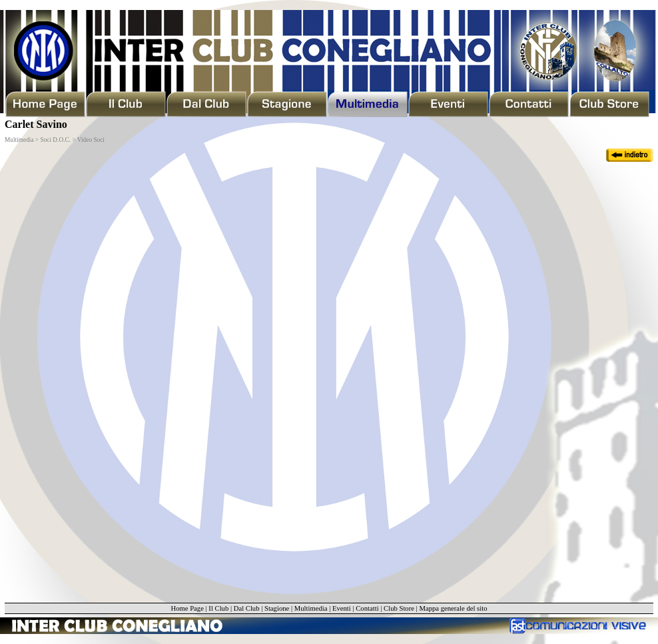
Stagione (277, 608)
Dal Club (247, 608)
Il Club (218, 608)
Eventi (342, 608)
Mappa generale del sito (453, 608)
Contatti (367, 608)
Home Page (187, 608)
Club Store (399, 608)
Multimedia (311, 608)
